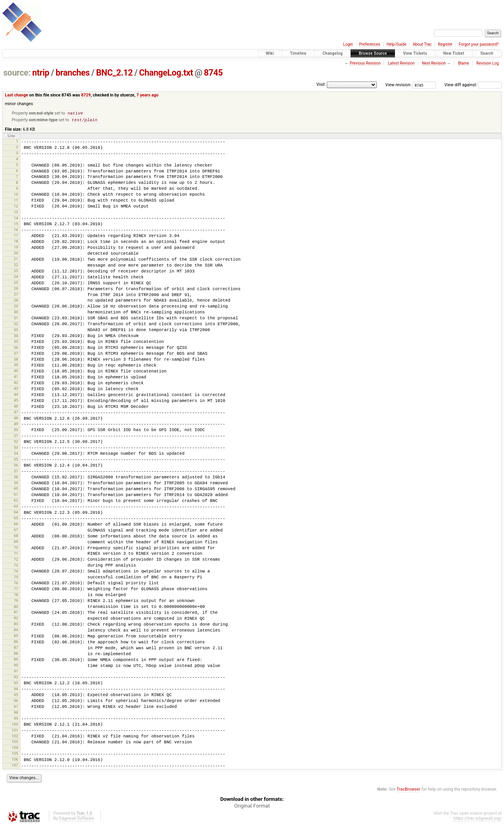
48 (16, 420)
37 (16, 355)
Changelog (333, 53)
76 (16, 584)
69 (16, 543)
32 (16, 325)
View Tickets (415, 53)
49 (16, 425)
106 (15, 761)
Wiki (270, 53)
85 (16, 637)
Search (487, 53)
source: (17, 73)
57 (16, 473)
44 (16, 396)
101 (15, 732)
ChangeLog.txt (166, 73)
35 (16, 343)
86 (16, 643)
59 (16, 484)
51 (16, 437)
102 (15, 738)
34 (16, 337)
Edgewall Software (77, 820)
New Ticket (454, 53)
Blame (463, 63)
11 (16, 202)
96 (16, 702)
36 (16, 349)
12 (16, 208)
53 (16, 449)
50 (16, 431)
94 (16, 690)
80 (16, 608)
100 (15, 726)
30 (16, 314)
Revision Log (488, 63)
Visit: (321, 84)
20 (16, 255)
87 (16, 649)
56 (16, 467)
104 (15, 749)
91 (16, 673)
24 (16, 278)
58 (16, 479)
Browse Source (373, 53)
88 (16, 655)
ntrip (41, 73)
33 (16, 331)
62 (16, 502)
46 (16, 408)
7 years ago (148, 95)
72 (16, 561)
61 (16, 496)
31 (16, 320)
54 (16, 455)
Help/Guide (397, 44)
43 (16, 390)
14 (16, 220)
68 (16, 537)
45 (16, 402)
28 (16, 302)
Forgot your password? (479, 44)
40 (16, 372)
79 (16, 602)
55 (16, 461)
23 (16, 272)
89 (16, 661)
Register (445, 44)
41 (16, 378)
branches (72, 73)
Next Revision (434, 63)
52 (16, 443)
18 (16, 243)
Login (348, 44)
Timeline (298, 53)
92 (16, 679)
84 (16, 631)
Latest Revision (401, 63)
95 (16, 696)
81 (16, 614)
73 (16, 567)
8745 (213, 73)
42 (16, 384)
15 (16, 225)
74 (16, 573)
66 (16, 525)
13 (16, 214)
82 (16, 620)
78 (16, 596)
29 (16, 308)
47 (16, 414)
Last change (16, 95)
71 (16, 555)
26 (16, 290)
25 (16, 284)
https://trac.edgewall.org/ (478, 820)
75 (16, 579)
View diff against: (473, 85)
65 (16, 520)
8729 (86, 95)
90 (16, 667)
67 (16, 531)
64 (16, 514)
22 (16, 266)
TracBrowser (409, 791)
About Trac (422, 44)
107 (15, 767)
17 (16, 237)
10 (16, 196)
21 (16, 260)
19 (16, 249)
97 (16, 708)
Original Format (252, 807)
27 (16, 296)
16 (16, 231)
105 (15, 755)
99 (16, 720)
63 (16, 508)
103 (15, 743)
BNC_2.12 (114, 73)
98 (16, 714)
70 (16, 549)
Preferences (370, 44)
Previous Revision (365, 63)
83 (16, 625)
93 (16, 684)
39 (16, 366)
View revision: (398, 85)
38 (16, 361)
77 (16, 590)
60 (16, 490)
